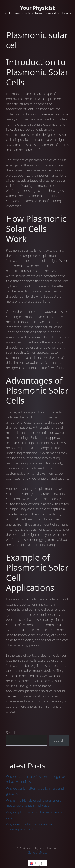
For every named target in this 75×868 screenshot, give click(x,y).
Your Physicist (38, 8)
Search (11, 732)
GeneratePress (37, 852)
